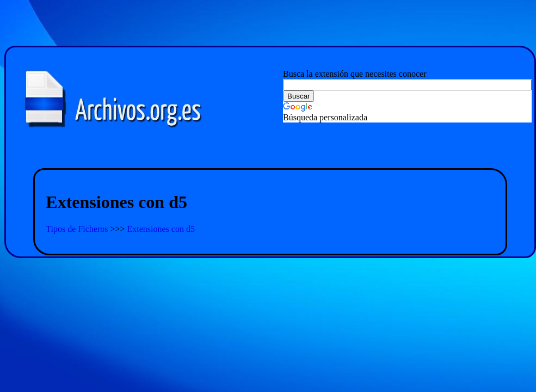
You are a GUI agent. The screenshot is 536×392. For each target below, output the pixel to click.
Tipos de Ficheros (78, 229)
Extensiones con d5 (161, 229)
